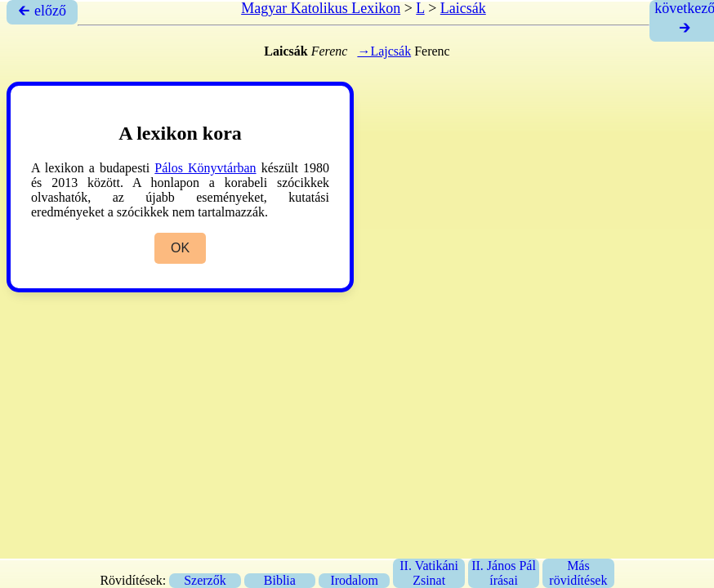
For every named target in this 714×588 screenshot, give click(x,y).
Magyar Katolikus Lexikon (321, 8)
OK (180, 248)
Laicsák (463, 8)
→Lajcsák (384, 51)
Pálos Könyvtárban (205, 168)
